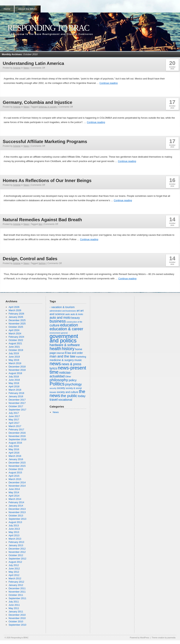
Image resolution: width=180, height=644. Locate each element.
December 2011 (17, 588)
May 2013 (14, 532)
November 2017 (17, 403)
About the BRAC (28, 9)
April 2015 (14, 476)
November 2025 (17, 324)
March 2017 (15, 426)
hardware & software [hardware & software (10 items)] (65, 345)
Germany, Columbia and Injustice (37, 102)
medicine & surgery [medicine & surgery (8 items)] (62, 360)
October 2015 (16, 469)
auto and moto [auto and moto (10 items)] (60, 318)
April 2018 (14, 386)
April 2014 (14, 496)
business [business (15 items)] (58, 321)
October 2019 (16, 350)
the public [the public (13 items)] (69, 396)
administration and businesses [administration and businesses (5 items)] (63, 311)
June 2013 (14, 529)
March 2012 (15, 578)
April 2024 (14, 330)
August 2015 (15, 473)
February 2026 (16, 314)
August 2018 (15, 373)
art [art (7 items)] (78, 311)
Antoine (17, 68)
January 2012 (16, 585)
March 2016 (15, 456)
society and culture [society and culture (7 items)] (67, 392)
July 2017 (14, 413)
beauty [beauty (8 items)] (75, 318)
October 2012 (16, 555)
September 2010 (17, 625)
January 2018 (16, 396)
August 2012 (15, 562)
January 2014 (16, 506)
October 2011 (16, 595)
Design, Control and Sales (30, 259)
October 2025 (16, 327)
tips (40, 224)
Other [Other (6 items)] (68, 377)
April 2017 (14, 423)
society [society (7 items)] (61, 388)
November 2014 (17, 486)
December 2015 (17, 463)
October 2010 (16, 621)
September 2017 (17, 410)
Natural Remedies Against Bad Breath (42, 220)
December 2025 (17, 320)
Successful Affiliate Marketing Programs (45, 142)
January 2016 (16, 459)
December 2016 (17, 433)
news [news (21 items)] (55, 364)
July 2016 (14, 446)
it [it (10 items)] (66, 353)
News (26, 68)
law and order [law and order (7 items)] (75, 353)
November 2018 (17, 370)
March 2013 (15, 539)
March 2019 (15, 363)
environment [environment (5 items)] (55, 333)
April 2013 (14, 535)
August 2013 (15, 522)
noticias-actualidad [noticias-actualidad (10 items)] (61, 374)
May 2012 (14, 572)
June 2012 (14, 569)
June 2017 (14, 416)
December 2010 (17, 615)
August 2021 (15, 343)
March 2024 (15, 333)
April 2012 (14, 575)
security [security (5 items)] (53, 388)
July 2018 (14, 377)
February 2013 (16, 542)
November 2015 (17, 466)
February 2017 (16, 429)
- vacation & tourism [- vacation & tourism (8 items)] (62, 307)
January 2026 (16, 317)
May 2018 (14, 383)
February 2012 (16, 582)
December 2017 (17, 400)
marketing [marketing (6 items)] (81, 357)
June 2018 (14, 380)
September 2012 (17, 559)
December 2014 (17, 482)
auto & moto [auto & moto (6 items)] (77, 314)
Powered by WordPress (139, 638)
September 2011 (17, 598)
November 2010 (17, 618)
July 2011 (14, 602)
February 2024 (16, 337)
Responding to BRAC (48, 28)
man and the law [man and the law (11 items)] (62, 356)
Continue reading (109, 83)
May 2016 (14, 449)
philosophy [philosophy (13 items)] (59, 380)
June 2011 (14, 605)
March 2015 (15, 479)
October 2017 (16, 406)
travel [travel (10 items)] (54, 400)
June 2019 (14, 357)
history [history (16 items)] (68, 349)
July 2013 (14, 525)
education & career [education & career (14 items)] (66, 329)
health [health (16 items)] (55, 349)
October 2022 (16, 340)
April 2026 (14, 307)
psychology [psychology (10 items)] (73, 384)
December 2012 (17, 549)
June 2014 (14, 489)
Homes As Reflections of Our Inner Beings (47, 180)
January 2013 (16, 545)
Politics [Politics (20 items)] (57, 384)
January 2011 (16, 612)
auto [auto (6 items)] (68, 314)
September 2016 (17, 439)
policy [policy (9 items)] (73, 380)
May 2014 (14, 492)
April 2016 (14, 453)
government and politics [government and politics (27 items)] (64, 338)
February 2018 (16, 393)
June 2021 (14, 347)
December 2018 (17, 367)
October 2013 (16, 516)
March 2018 (15, 390)
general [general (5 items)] (64, 333)
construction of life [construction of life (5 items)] (74, 322)
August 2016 (15, 443)
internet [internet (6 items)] (60, 353)
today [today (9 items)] (82, 396)
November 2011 (17, 592)
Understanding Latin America (33, 63)
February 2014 (16, 502)
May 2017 (14, 420)
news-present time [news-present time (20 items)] (68, 370)
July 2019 (14, 353)
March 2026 (15, 310)
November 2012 (17, 552)
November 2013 (17, 512)
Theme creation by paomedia (163, 638)
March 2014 (15, 499)
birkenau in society (48, 107)
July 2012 (14, 565)
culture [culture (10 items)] (55, 325)
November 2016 (17, 436)
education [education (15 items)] (69, 325)
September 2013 (17, 519)
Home (7, 9)
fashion (42, 263)
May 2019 (14, 360)
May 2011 (14, 608)
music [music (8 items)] (78, 360)
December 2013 (17, 509)
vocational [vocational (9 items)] (65, 400)
